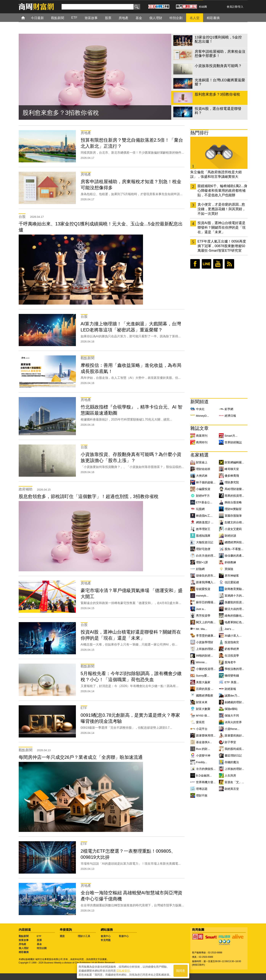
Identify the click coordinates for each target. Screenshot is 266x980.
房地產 (22, 944)
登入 (241, 7)
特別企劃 (42, 948)
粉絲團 (203, 7)
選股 (62, 936)
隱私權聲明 (123, 971)
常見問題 (106, 940)
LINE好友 (207, 264)
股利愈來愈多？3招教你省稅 (61, 113)
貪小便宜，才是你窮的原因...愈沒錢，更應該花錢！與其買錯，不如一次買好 (222, 209)
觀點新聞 (24, 936)
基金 (39, 944)
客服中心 (124, 936)
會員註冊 (232, 7)
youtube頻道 (218, 264)
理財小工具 (84, 936)
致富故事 (24, 940)
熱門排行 (199, 133)
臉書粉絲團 (195, 264)
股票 (39, 940)
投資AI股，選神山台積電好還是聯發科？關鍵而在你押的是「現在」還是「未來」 (222, 227)
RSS (229, 264)
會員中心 (106, 936)
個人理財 (24, 948)
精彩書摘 (24, 952)
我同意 (181, 971)
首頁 (27, 18)
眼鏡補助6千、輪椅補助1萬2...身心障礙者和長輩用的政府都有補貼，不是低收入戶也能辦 (222, 191)
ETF (39, 936)
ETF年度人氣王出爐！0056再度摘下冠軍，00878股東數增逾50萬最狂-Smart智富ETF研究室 (222, 246)
